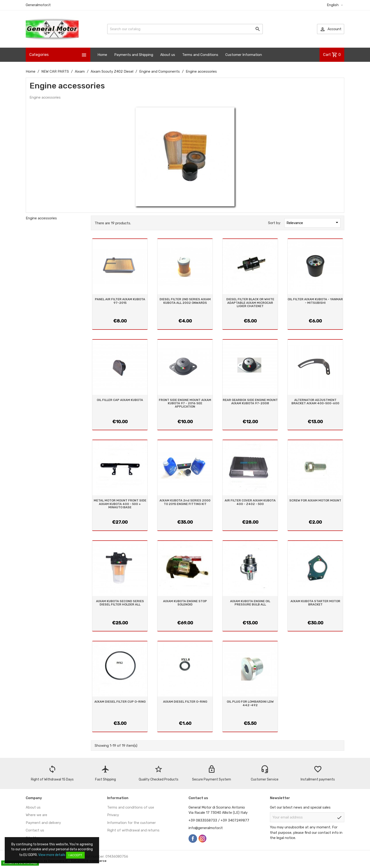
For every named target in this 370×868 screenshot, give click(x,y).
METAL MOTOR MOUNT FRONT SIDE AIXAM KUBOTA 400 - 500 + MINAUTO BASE (120, 504)
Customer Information (244, 55)
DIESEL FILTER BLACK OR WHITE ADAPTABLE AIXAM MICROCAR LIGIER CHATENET (250, 303)
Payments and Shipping (134, 55)
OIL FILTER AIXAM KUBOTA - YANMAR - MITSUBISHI (315, 301)
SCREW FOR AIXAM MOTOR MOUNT (315, 500)
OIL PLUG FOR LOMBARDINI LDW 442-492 (250, 703)
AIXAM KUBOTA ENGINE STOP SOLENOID (185, 603)
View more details (52, 855)
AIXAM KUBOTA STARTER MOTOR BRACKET (315, 603)
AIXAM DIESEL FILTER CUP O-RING (120, 702)
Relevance (313, 222)
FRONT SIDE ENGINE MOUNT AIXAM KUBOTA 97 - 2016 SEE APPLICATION (185, 403)
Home (102, 55)
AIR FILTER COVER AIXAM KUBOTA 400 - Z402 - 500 (250, 502)
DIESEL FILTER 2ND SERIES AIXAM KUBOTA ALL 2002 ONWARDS (185, 301)
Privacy (113, 815)
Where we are (36, 815)
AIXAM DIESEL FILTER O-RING (185, 702)
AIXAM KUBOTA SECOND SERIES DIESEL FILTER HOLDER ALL (120, 603)
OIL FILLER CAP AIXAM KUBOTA (120, 400)
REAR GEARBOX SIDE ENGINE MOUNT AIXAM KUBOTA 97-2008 (250, 402)
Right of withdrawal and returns (133, 830)
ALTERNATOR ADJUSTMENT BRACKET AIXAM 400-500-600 (315, 402)
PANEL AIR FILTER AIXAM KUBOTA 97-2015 (120, 301)
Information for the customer (131, 823)
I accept (75, 855)
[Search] (185, 29)
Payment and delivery (43, 823)
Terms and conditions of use (131, 807)
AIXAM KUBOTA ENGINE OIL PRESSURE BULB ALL (250, 603)
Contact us (35, 830)
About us (168, 55)
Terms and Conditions (200, 55)
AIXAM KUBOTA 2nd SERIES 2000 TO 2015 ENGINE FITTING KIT (185, 502)
